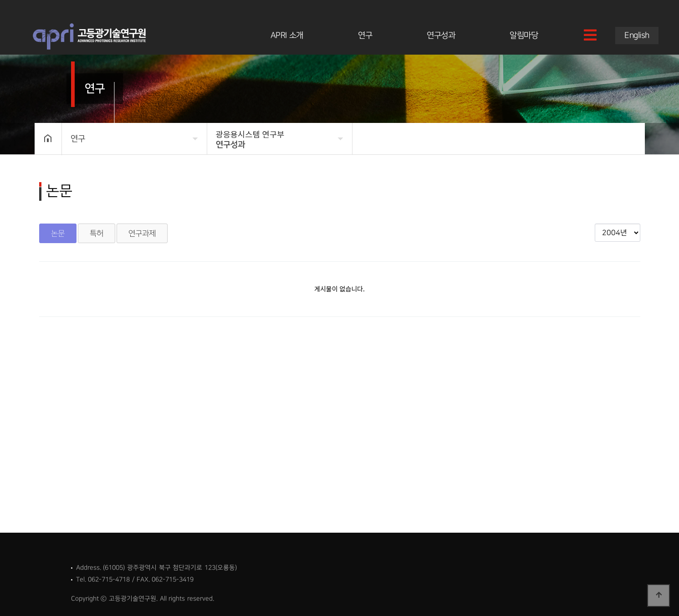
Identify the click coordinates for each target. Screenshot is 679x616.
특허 (97, 233)
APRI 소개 (287, 35)
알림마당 (524, 35)
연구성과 (441, 35)
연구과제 (142, 233)
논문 (58, 233)
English (637, 35)
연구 (365, 35)
